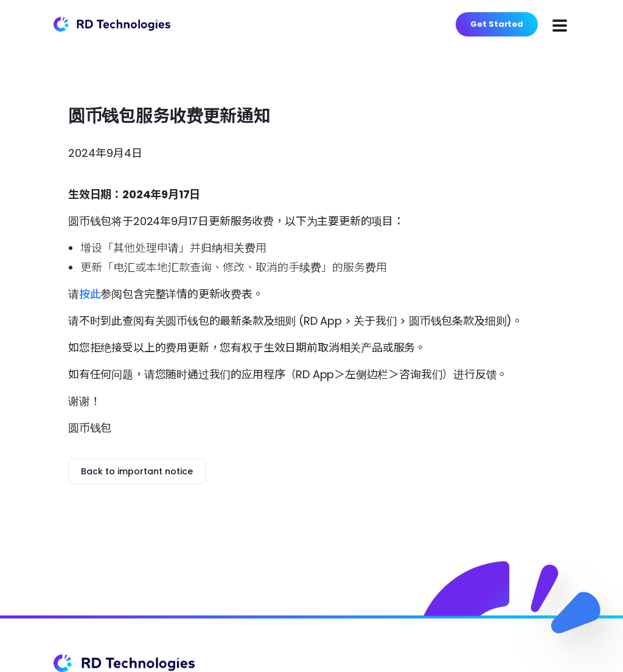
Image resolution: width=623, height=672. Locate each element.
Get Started (497, 24)
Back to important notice (137, 471)
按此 (90, 294)
